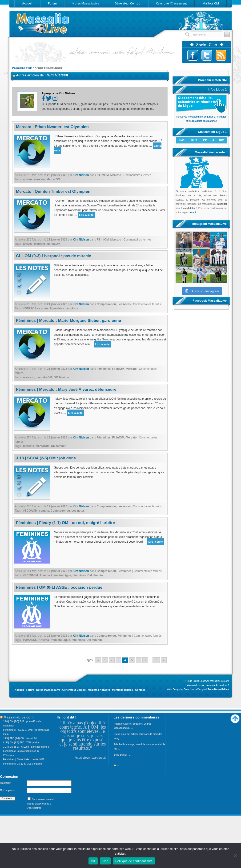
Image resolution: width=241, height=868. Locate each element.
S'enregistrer (34, 808)
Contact (140, 690)
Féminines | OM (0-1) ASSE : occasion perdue (59, 587)
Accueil (19, 690)
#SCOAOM (30, 511)
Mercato (116, 175)
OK (93, 861)
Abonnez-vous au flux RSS (221, 55)
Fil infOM (103, 175)
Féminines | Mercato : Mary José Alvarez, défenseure (66, 389)
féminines (79, 575)
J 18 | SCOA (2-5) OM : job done (46, 458)
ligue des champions (64, 308)
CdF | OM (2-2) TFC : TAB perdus (21, 743)
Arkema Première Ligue (55, 575)
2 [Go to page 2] (112, 660)
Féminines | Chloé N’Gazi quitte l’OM (24, 759)
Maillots (93, 690)
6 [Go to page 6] (139, 660)
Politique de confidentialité (134, 861)
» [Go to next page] (164, 660)
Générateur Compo (74, 690)
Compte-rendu (106, 304)
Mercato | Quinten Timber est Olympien (53, 191)
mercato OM (44, 377)
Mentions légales (123, 690)
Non (105, 861)
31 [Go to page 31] (156, 660)
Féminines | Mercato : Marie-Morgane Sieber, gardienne (68, 321)
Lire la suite (86, 215)
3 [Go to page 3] (118, 660)
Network (105, 690)
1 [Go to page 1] (105, 660)
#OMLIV (28, 308)
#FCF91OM (30, 575)
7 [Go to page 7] (145, 660)
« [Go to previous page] (98, 660)
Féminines (104, 369)
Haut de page (235, 718)
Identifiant (6, 783)
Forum (30, 690)
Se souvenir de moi (43, 799)
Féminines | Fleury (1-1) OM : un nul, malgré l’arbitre (65, 523)
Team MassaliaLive (218, 689)
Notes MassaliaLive (48, 690)
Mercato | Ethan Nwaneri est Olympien (52, 127)
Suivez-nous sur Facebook (193, 55)
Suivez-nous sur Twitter (207, 55)
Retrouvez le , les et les (201, 117)
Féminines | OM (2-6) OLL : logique (22, 764)
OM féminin (61, 377)
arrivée (28, 179)
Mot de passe (7, 790)
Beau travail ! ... (122, 755)
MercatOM (53, 179)
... (116, 765)
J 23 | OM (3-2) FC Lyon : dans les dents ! (26, 747)
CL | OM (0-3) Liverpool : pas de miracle (54, 256)
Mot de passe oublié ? (39, 804)
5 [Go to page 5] (132, 660)
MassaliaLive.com (43, 23)
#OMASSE (30, 640)
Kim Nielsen (57, 75)
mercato (39, 179)
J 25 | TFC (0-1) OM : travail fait (20, 738)
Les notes (124, 304)
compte (44, 511)
